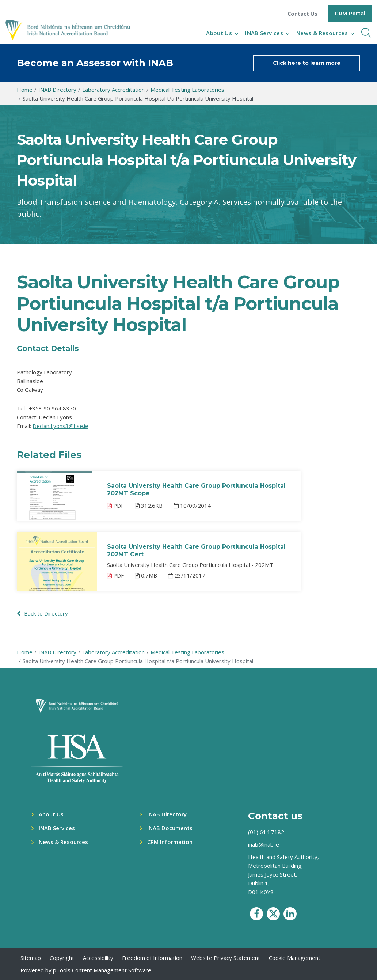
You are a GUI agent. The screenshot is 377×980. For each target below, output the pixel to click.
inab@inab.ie (264, 844)
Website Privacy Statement (226, 958)
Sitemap (31, 958)
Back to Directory (42, 613)
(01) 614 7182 (266, 832)
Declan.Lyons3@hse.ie (60, 426)
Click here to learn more (307, 63)
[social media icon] (256, 914)
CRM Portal (350, 14)
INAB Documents (170, 828)
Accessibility (98, 958)
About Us (219, 33)
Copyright (62, 958)
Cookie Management (295, 958)
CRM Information (170, 842)
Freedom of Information (152, 958)
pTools (62, 970)
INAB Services (264, 33)
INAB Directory (167, 814)
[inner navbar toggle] (366, 33)
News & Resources (322, 33)
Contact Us (302, 14)
